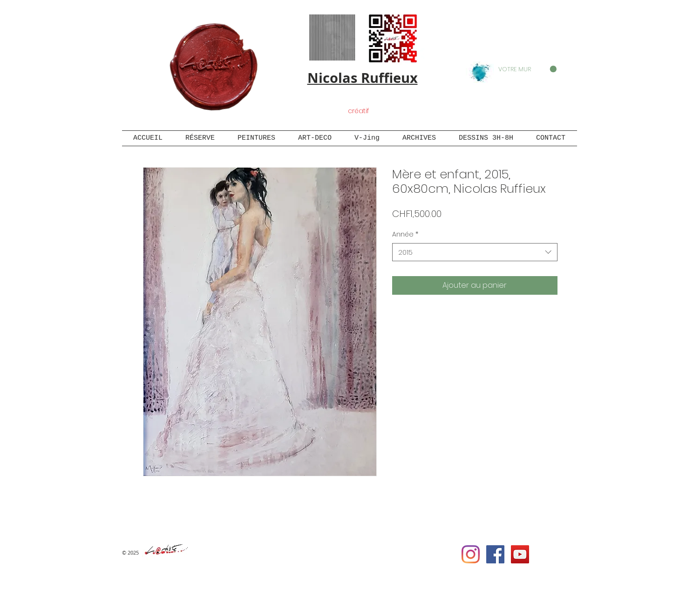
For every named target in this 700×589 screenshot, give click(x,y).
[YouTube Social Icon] (520, 554)
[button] (527, 69)
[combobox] (475, 252)
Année (405, 234)
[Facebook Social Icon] (495, 554)
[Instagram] (471, 554)
